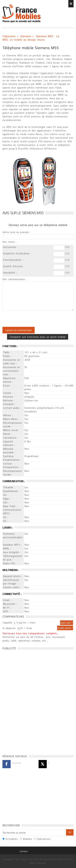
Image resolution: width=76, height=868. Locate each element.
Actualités (12, 839)
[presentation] (30, 319)
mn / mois (29, 622)
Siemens (26, 36)
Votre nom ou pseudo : (17, 232)
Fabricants (9, 36)
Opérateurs (44, 839)
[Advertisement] (27, 701)
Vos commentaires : (15, 279)
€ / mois (27, 628)
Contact (24, 851)
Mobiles (27, 839)
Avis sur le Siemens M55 (23, 213)
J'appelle (7, 622)
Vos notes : (9, 242)
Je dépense (10, 628)
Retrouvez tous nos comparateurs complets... (31, 633)
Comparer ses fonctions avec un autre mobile (38, 337)
